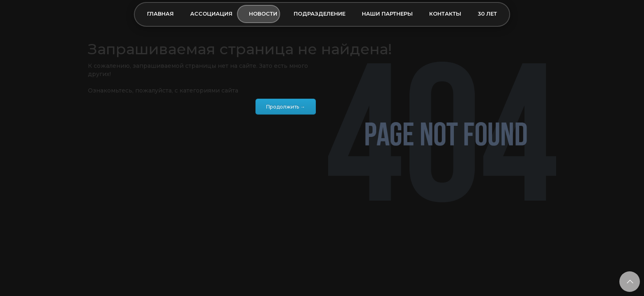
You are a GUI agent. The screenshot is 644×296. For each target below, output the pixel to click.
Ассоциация (211, 14)
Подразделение (320, 14)
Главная (160, 14)
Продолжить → (286, 107)
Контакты (445, 14)
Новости (263, 14)
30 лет (487, 14)
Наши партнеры (387, 14)
